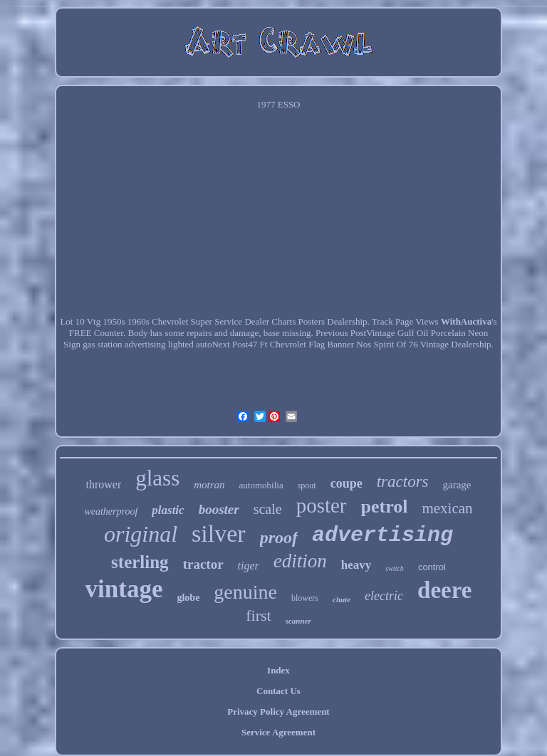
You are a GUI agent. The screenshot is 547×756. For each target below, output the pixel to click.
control (432, 567)
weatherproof (111, 511)
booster (219, 509)
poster (322, 505)
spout (307, 485)
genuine (245, 592)
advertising (382, 535)
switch (395, 568)
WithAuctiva (466, 321)
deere (444, 590)
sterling (140, 562)
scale (268, 509)
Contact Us (278, 691)
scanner (298, 621)
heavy (356, 565)
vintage (124, 589)
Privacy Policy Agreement (278, 712)
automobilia (261, 485)
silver (219, 534)
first (258, 615)
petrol (385, 506)
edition (300, 561)
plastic (168, 510)
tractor (203, 564)
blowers (305, 598)
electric (384, 596)
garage (457, 485)
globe (188, 598)
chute (342, 599)
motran (209, 485)
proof (279, 537)
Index (278, 670)
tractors (403, 482)
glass (157, 478)
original (141, 534)
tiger (249, 566)
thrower (103, 484)
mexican (447, 508)
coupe (347, 483)
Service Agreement (278, 732)
